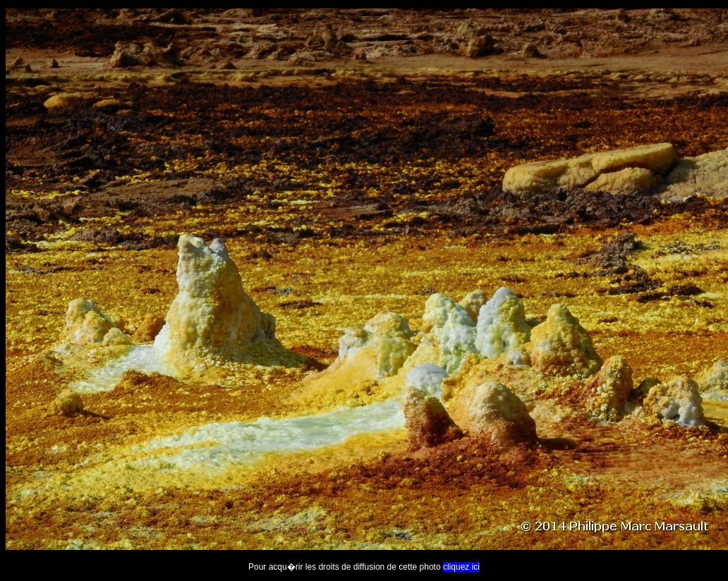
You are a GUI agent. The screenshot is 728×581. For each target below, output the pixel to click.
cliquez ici (461, 567)
